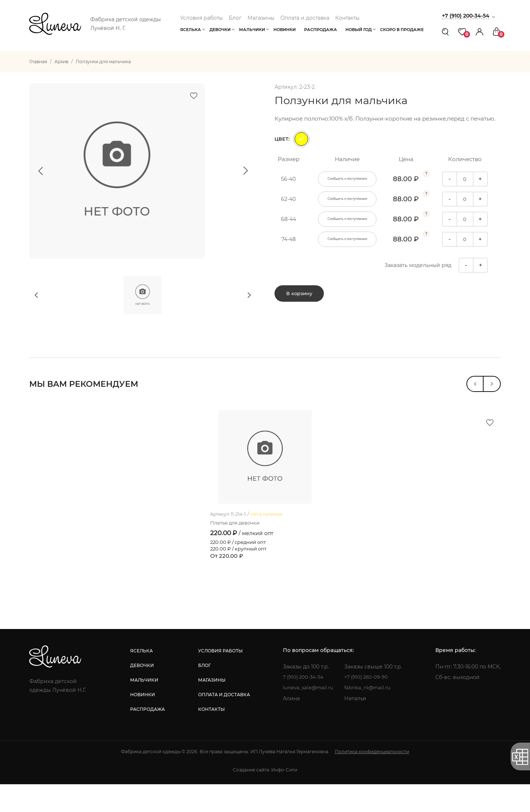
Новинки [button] (285, 30)
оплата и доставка (223, 722)
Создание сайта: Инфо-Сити (265, 798)
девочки (142, 693)
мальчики (144, 708)
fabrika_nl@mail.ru (369, 716)
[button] (480, 32)
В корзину (299, 296)
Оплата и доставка (305, 18)
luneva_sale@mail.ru (308, 716)
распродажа (147, 737)
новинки (142, 722)
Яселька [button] (191, 30)
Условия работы (202, 18)
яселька (141, 678)
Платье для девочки (237, 550)
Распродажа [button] (321, 30)
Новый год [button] (359, 30)
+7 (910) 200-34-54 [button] (467, 16)
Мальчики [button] (252, 30)
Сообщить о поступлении (347, 179)
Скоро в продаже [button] (402, 30)
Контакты (347, 18)
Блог (235, 18)
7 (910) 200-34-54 (304, 705)
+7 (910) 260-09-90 (369, 705)
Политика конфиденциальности (372, 779)
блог (203, 693)
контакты (210, 737)
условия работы (219, 678)
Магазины (261, 18)
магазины (211, 708)
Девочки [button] (220, 30)
